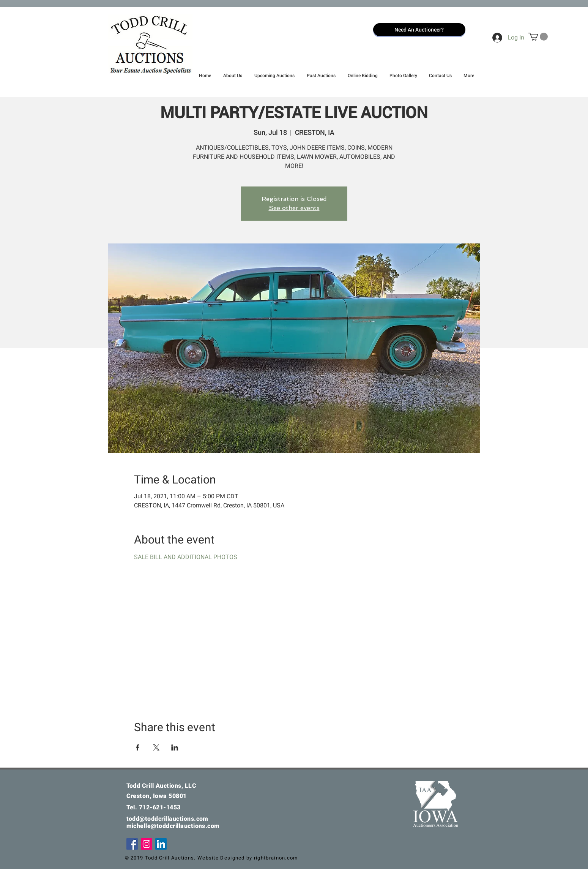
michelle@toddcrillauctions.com (173, 826)
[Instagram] (147, 844)
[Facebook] (132, 844)
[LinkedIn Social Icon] (161, 844)
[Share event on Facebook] (138, 747)
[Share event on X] (156, 747)
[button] (538, 37)
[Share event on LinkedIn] (175, 747)
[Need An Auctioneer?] (419, 30)
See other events (294, 208)
